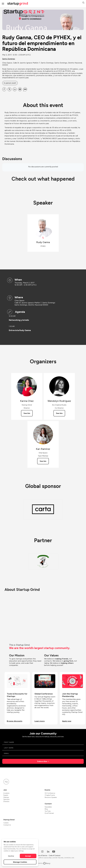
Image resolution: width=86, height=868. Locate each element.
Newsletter (48, 807)
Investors (6, 793)
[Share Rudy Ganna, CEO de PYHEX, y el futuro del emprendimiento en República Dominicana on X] (9, 89)
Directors (6, 801)
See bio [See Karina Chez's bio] (27, 413)
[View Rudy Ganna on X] (43, 238)
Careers (6, 823)
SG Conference (50, 793)
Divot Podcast (49, 813)
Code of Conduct (54, 856)
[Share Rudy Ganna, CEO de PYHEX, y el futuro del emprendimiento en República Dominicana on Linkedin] (15, 89)
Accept (28, 856)
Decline (11, 856)
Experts (6, 795)
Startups (6, 797)
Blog (46, 809)
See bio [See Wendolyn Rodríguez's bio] (59, 413)
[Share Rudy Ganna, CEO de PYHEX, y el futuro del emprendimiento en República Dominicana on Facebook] (4, 89)
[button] (83, 3)
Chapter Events (50, 795)
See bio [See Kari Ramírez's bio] (43, 461)
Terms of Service (42, 856)
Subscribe (42, 761)
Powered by (43, 863)
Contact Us (7, 825)
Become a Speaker (51, 797)
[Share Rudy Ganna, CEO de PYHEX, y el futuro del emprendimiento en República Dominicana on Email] (20, 89)
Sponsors (6, 799)
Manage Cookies (20, 862)
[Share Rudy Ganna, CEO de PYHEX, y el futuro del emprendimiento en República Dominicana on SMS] (25, 89)
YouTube (48, 811)
